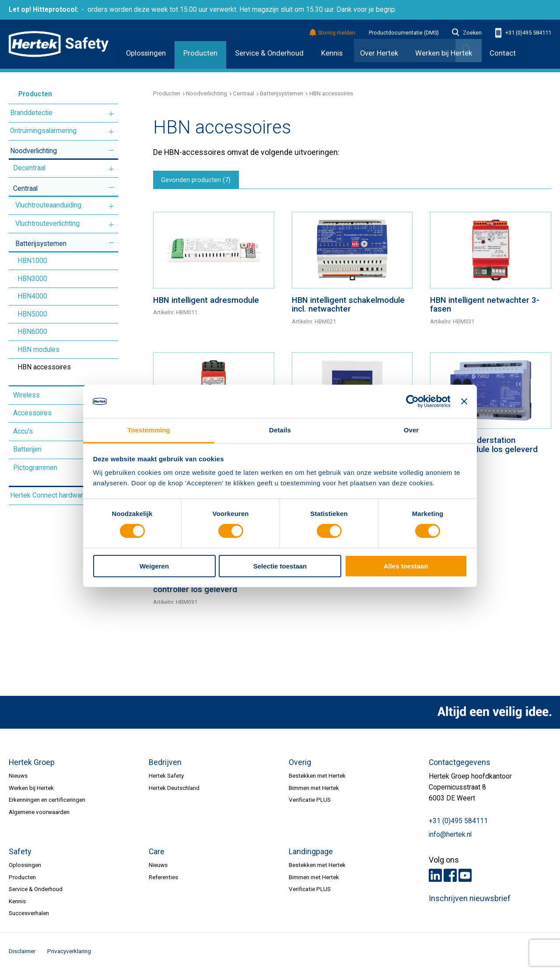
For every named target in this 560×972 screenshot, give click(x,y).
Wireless (26, 395)
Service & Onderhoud (269, 53)
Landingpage (311, 853)
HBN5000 (32, 314)
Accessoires (32, 413)
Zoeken (467, 33)
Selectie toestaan (280, 566)
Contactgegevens (460, 764)
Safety (20, 853)
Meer (111, 114)
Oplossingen (146, 53)
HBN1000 (32, 261)
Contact (503, 53)
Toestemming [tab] (149, 430)
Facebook (450, 877)
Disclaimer (22, 953)
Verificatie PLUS (310, 801)
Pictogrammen (35, 468)
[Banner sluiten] (464, 401)
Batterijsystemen (41, 244)
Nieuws (18, 777)
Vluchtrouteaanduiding (48, 205)
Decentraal (29, 168)
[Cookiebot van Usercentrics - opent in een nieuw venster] (412, 401)
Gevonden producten (198, 181)
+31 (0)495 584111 (523, 33)
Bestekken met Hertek (317, 777)
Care (157, 853)
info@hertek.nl (450, 836)
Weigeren (154, 566)
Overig (300, 764)
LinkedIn (435, 877)
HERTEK (59, 44)
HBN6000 (32, 332)
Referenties (163, 878)
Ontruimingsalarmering (43, 131)
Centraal (25, 189)
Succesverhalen (29, 915)
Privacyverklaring (69, 953)
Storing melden (333, 33)
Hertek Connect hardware (49, 495)
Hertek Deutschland (174, 789)
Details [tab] (280, 430)
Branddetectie (31, 113)
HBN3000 (32, 279)
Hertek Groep (32, 764)
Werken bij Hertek (31, 789)
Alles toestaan (406, 566)
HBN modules (38, 350)
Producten (200, 53)
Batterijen (27, 449)
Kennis (332, 53)
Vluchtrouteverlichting (47, 224)
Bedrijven (165, 764)
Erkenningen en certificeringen (47, 801)
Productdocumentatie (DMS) (404, 33)
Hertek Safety (166, 777)
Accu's (23, 432)
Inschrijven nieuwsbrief (470, 900)
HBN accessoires (44, 367)
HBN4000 (32, 296)
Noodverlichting (33, 151)
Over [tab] (411, 430)
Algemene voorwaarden (39, 813)
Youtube (465, 877)
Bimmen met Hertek (314, 789)
